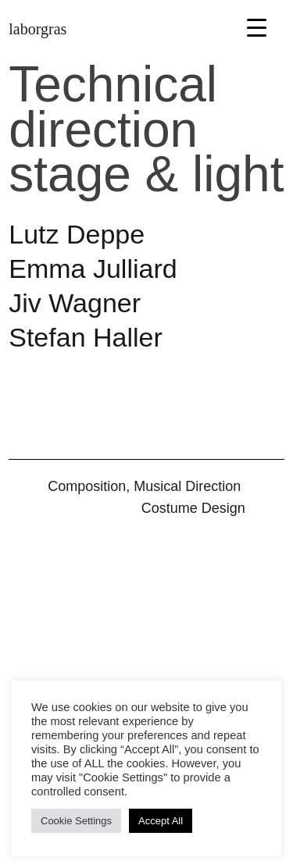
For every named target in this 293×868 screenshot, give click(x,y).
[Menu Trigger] (257, 27)
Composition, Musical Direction (144, 486)
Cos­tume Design (193, 508)
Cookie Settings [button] (76, 821)
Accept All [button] (161, 821)
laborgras (38, 29)
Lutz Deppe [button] (77, 234)
